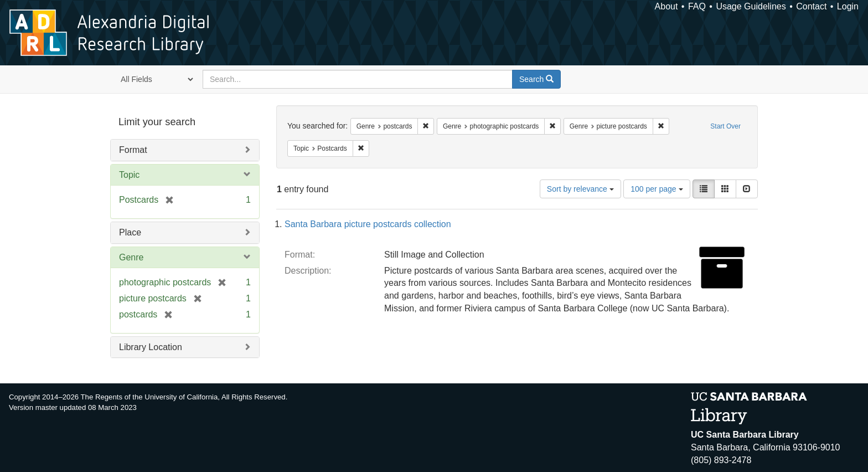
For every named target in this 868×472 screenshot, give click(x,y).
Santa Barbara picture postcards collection (368, 224)
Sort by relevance (580, 189)
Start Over (725, 126)
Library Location (151, 347)
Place (130, 232)
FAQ (697, 6)
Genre (131, 257)
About (666, 6)
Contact (811, 6)
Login (848, 6)
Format (133, 150)
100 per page (657, 189)
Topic (129, 175)
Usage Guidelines (751, 6)
